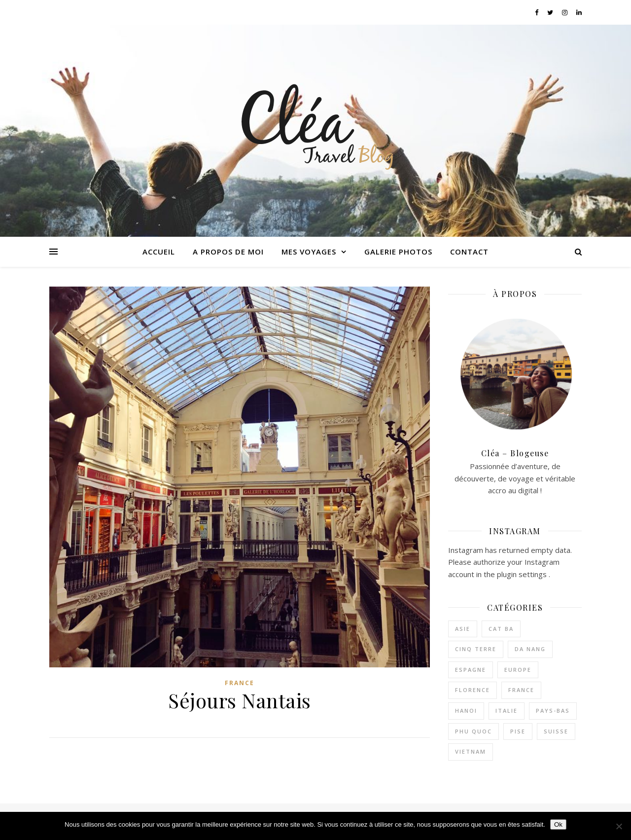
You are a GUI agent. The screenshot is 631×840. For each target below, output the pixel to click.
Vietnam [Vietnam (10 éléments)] (471, 751)
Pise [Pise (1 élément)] (518, 731)
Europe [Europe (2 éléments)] (518, 670)
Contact (469, 252)
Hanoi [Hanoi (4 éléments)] (466, 711)
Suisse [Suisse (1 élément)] (556, 731)
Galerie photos (398, 252)
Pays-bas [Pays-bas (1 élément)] (553, 711)
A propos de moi (228, 252)
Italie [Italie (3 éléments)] (507, 711)
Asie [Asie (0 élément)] (463, 629)
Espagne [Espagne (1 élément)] (471, 670)
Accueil (159, 252)
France (240, 683)
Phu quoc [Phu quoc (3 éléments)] (473, 731)
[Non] (619, 826)
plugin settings (523, 574)
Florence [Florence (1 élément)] (473, 690)
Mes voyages (309, 252)
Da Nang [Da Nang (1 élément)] (530, 649)
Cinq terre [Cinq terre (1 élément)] (476, 649)
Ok (558, 824)
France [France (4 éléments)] (521, 690)
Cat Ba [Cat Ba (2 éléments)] (501, 629)
